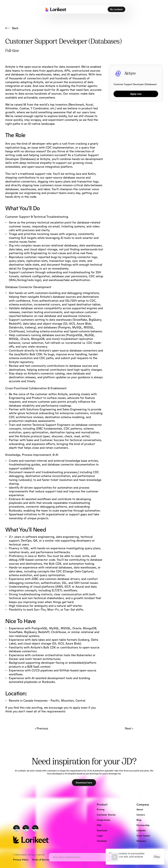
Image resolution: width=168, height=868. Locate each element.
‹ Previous (41, 728)
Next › (129, 728)
